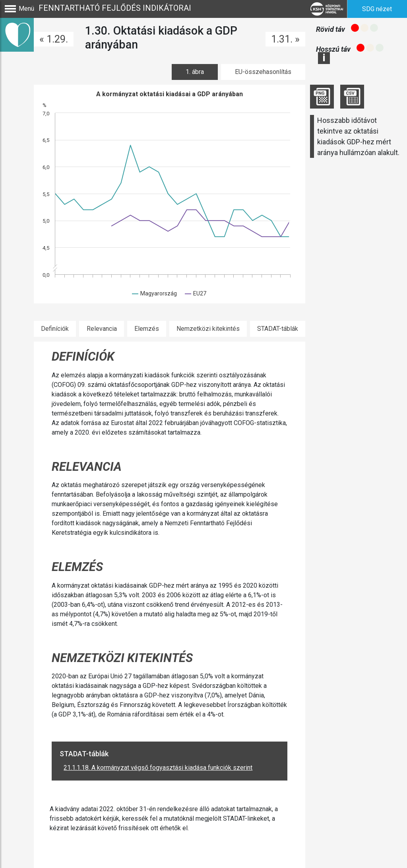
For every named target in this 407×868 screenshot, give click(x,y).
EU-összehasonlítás (263, 72)
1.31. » (285, 39)
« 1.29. (54, 39)
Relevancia (102, 329)
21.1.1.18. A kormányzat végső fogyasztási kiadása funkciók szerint (158, 768)
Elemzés (147, 329)
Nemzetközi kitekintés (208, 329)
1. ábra (195, 72)
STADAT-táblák (278, 329)
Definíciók (55, 329)
